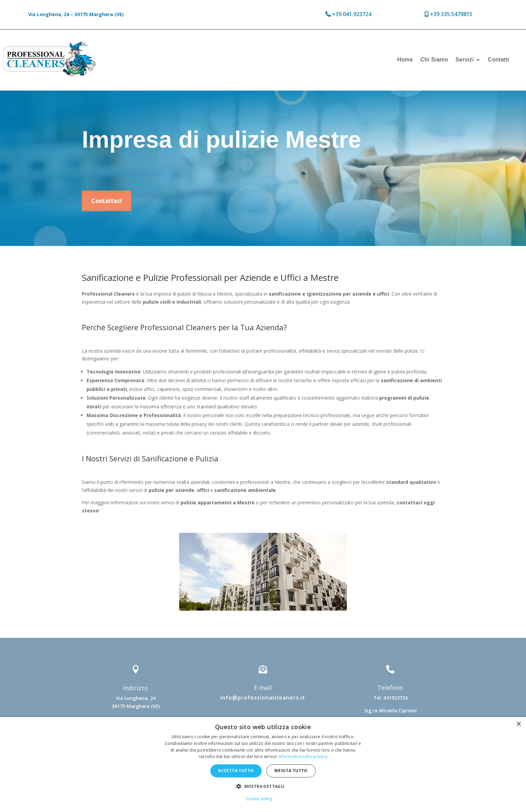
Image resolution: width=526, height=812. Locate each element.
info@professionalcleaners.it (263, 698)
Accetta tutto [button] (236, 771)
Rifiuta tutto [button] (291, 771)
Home (405, 60)
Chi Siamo (434, 60)
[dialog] (263, 765)
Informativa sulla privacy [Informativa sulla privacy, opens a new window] (303, 756)
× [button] (518, 724)
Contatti (499, 60)
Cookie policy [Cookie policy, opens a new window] (259, 799)
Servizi (465, 60)
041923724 (396, 698)
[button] (263, 786)
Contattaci (107, 201)
